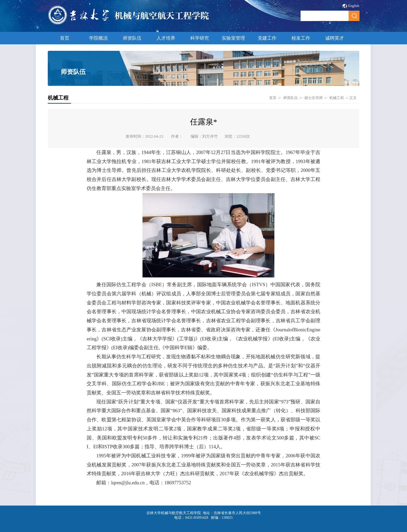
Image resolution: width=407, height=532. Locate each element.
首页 (65, 38)
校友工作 (301, 38)
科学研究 (200, 38)
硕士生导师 (314, 98)
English (354, 6)
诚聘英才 (335, 38)
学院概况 (98, 38)
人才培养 (166, 38)
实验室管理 (233, 38)
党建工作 (267, 38)
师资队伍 (132, 38)
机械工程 (337, 98)
